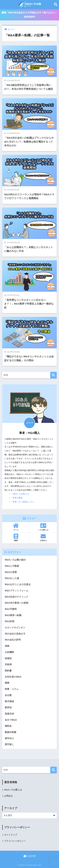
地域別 (8, 658)
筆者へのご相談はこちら (24, 502)
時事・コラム (12, 689)
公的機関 (9, 652)
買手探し (9, 744)
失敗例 (8, 664)
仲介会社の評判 (13, 640)
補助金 (8, 726)
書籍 (16, 538)
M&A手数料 (11, 609)
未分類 (8, 695)
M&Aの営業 (11, 572)
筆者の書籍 (18, 498)
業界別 (8, 708)
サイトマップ (11, 835)
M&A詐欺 (10, 621)
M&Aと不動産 (12, 566)
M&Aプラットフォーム (17, 591)
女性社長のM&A (13, 677)
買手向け (9, 738)
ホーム (16, 527)
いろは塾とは (43, 527)
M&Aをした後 (12, 578)
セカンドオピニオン (15, 628)
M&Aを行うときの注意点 (18, 584)
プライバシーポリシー (15, 841)
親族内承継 (10, 732)
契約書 (8, 671)
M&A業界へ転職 (13, 615)
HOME (29, 856)
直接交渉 (9, 714)
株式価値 (9, 701)
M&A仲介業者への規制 (17, 603)
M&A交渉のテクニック (17, 597)
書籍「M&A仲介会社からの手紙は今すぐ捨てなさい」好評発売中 (29, 15)
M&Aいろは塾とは (21, 494)
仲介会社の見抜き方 (15, 634)
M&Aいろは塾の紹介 (15, 560)
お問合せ (43, 538)
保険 (7, 646)
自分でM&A (11, 720)
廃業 (7, 683)
